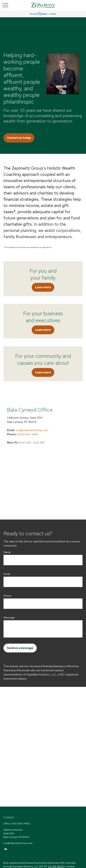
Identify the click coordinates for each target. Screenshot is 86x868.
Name (7, 552)
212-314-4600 (56, 866)
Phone (7, 596)
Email (7, 574)
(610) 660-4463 (28, 434)
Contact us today (19, 138)
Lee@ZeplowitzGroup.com (32, 430)
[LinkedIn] (6, 849)
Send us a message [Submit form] (20, 648)
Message (9, 618)
